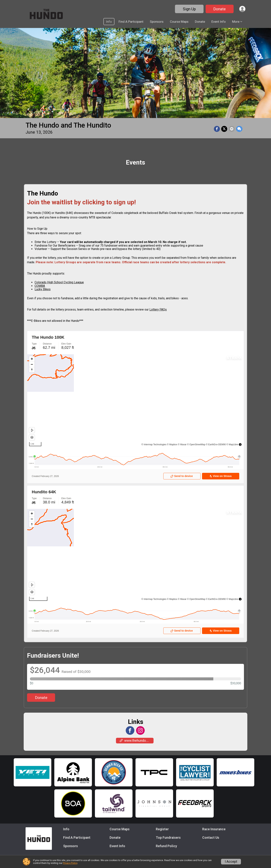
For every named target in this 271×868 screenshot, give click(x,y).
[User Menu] (242, 9)
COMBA (40, 286)
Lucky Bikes (43, 289)
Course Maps (179, 22)
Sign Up (188, 9)
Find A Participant (131, 22)
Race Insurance (214, 829)
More (236, 22)
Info (109, 22)
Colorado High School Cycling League (59, 282)
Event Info (219, 22)
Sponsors (157, 22)
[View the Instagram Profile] (140, 730)
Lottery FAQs (158, 310)
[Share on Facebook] (218, 129)
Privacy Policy (70, 863)
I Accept (231, 862)
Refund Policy (166, 846)
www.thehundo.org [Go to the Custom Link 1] (136, 741)
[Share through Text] (239, 129)
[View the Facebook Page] (130, 730)
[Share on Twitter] (225, 129)
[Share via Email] (232, 129)
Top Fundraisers (168, 838)
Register (162, 829)
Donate (219, 9)
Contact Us (211, 838)
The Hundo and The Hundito (68, 125)
